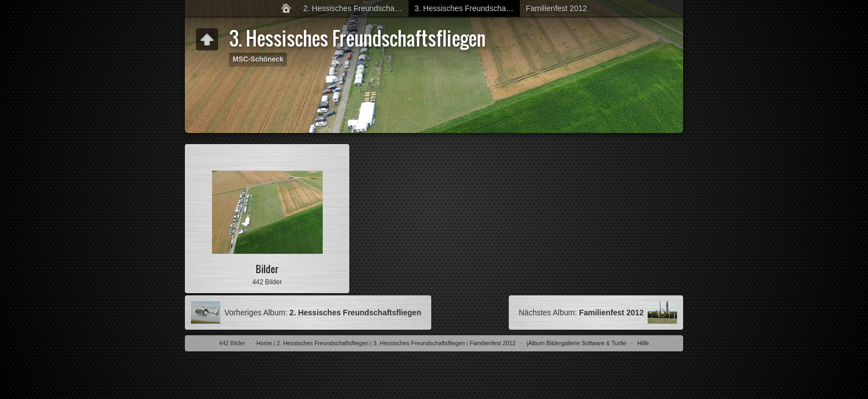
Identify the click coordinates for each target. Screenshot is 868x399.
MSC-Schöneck (258, 59)
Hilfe (643, 343)
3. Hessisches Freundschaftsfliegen (467, 8)
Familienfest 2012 (557, 8)
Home (264, 343)
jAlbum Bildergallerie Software (566, 343)
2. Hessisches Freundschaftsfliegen (356, 8)
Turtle (619, 343)
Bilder (267, 269)
